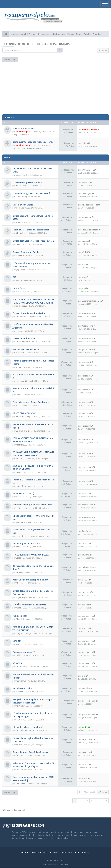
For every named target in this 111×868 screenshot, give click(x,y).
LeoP (18, 197)
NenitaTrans (21, 459)
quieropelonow (89, 701)
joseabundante (23, 342)
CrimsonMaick (22, 317)
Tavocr (19, 745)
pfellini (85, 252)
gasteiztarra (87, 350)
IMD (14, 277)
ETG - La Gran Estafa (23, 205)
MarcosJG (21, 353)
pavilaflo (85, 182)
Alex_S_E (20, 619)
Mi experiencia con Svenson (26, 350)
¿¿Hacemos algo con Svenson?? (28, 182)
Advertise (26, 853)
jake (84, 265)
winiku (84, 779)
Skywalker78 (22, 233)
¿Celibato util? (20, 616)
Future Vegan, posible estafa (27, 544)
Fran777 (20, 395)
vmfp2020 (86, 592)
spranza (20, 223)
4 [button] (87, 801)
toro (18, 405)
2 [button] (79, 801)
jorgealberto (87, 740)
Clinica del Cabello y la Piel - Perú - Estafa (33, 241)
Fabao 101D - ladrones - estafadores (31, 230)
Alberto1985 (22, 445)
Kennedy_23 (22, 381)
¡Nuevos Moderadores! (24, 129)
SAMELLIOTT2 (88, 170)
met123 (85, 580)
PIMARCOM (21, 472)
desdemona (22, 667)
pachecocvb (22, 306)
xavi (18, 186)
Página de (89, 792)
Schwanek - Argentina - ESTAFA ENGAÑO (32, 194)
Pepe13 (20, 572)
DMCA (56, 853)
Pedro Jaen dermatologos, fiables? (30, 580)
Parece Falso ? (19, 289)
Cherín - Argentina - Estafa (26, 252)
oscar (19, 175)
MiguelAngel (22, 597)
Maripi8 (85, 277)
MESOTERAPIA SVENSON (24, 413)
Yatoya (19, 280)
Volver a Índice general (14, 810)
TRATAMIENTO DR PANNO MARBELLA (30, 555)
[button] (106, 801)
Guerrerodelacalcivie (91, 301)
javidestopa (21, 508)
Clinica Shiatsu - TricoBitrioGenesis (30, 752)
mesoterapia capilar (22, 688)
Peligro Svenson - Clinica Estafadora (31, 402)
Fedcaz (19, 770)
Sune (18, 547)
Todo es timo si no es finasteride (29, 313)
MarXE (19, 292)
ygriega (20, 644)
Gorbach (20, 208)
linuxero (20, 331)
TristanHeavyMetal (90, 230)
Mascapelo (87, 217)
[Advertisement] (55, 88)
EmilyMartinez (88, 567)
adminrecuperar (24, 132)
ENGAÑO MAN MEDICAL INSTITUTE (29, 605)
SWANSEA (17, 663)
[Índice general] (6, 34)
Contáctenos (74, 853)
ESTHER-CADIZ (22, 431)
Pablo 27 (20, 655)
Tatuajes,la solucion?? (24, 652)
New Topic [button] (10, 59)
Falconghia (86, 194)
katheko (85, 605)
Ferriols (85, 494)
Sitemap (86, 853)
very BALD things (24, 634)
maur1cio (20, 244)
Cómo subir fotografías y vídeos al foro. (33, 142)
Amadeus (20, 755)
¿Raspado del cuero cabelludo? (28, 727)
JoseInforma (87, 314)
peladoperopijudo (90, 205)
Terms (63, 853)
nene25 (19, 486)
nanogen (17, 641)
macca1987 (21, 784)
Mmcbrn (85, 629)
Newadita (86, 689)
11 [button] (101, 801)
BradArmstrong (23, 417)
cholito (85, 241)
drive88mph (21, 730)
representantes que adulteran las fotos (32, 505)
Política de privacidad (42, 853)
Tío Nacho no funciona (24, 338)
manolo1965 (22, 608)
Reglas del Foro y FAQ (22, 135)
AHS (18, 583)
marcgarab (21, 681)
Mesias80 (86, 727)
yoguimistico (22, 270)
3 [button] (83, 801)
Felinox (85, 143)
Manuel (19, 255)
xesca (19, 367)
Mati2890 (20, 692)
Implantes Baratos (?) (23, 494)
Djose (19, 558)
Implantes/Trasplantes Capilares (28, 148)
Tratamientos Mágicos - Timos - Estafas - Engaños (36, 44)
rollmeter (20, 706)
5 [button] (92, 801)
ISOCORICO (21, 720)
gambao (20, 523)
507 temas (103, 50)
